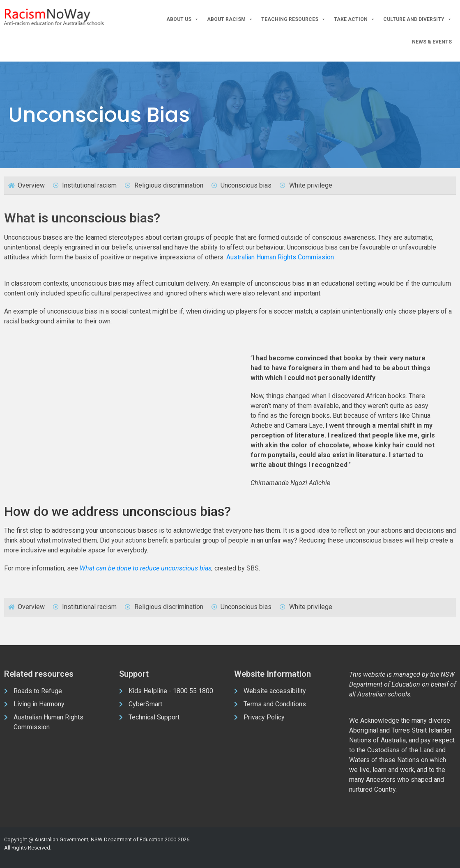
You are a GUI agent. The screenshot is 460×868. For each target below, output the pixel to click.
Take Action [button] (354, 19)
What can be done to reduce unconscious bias (146, 568)
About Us (183, 19)
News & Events (432, 42)
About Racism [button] (230, 19)
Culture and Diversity (417, 19)
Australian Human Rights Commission (280, 257)
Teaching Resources (293, 19)
